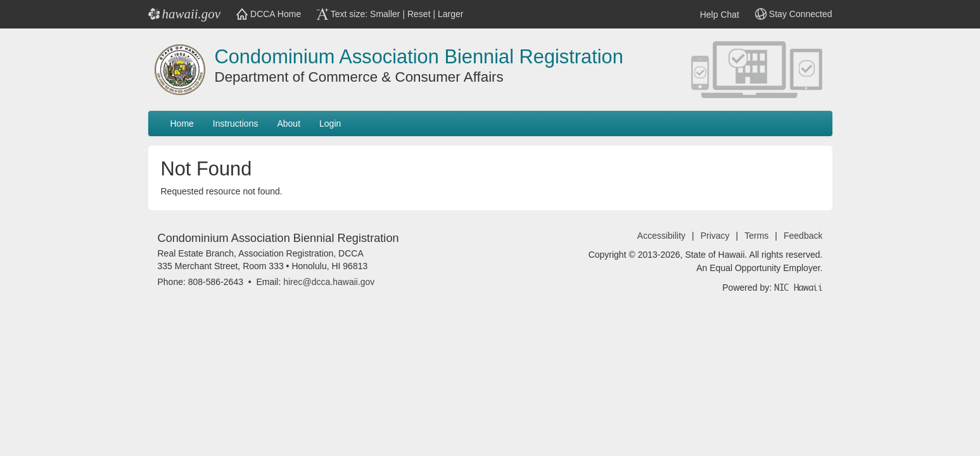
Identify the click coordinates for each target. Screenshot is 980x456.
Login (330, 123)
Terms (756, 236)
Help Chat (710, 15)
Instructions (236, 123)
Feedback (803, 236)
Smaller (385, 14)
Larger (450, 14)
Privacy (715, 236)
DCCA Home (269, 14)
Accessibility (661, 236)
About (289, 123)
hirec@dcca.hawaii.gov (329, 282)
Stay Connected (794, 14)
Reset (419, 14)
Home (182, 123)
